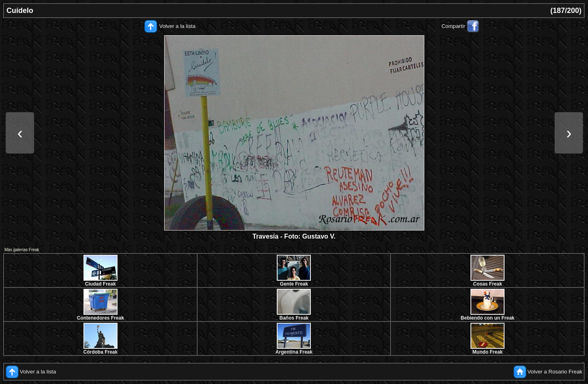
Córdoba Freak (100, 352)
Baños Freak (294, 318)
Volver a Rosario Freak (555, 372)
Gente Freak (294, 284)
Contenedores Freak (100, 318)
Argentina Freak (294, 352)
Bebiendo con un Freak (488, 318)
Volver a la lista (177, 26)
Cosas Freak (487, 284)
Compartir (453, 26)
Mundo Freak (488, 352)
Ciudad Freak (100, 284)
